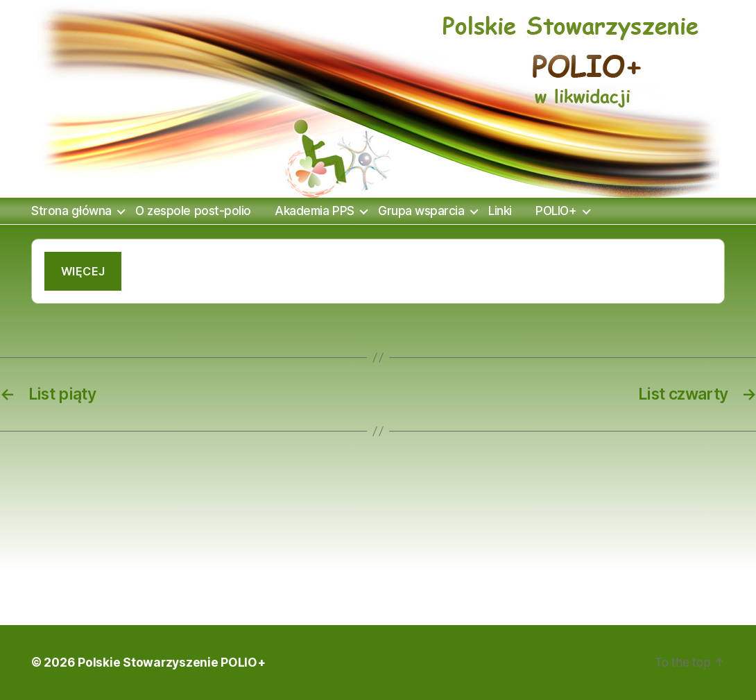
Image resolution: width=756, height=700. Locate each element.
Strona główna (71, 211)
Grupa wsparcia (421, 211)
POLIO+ (556, 211)
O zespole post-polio (193, 211)
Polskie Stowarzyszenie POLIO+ (171, 662)
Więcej (83, 271)
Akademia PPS (314, 211)
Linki (500, 211)
